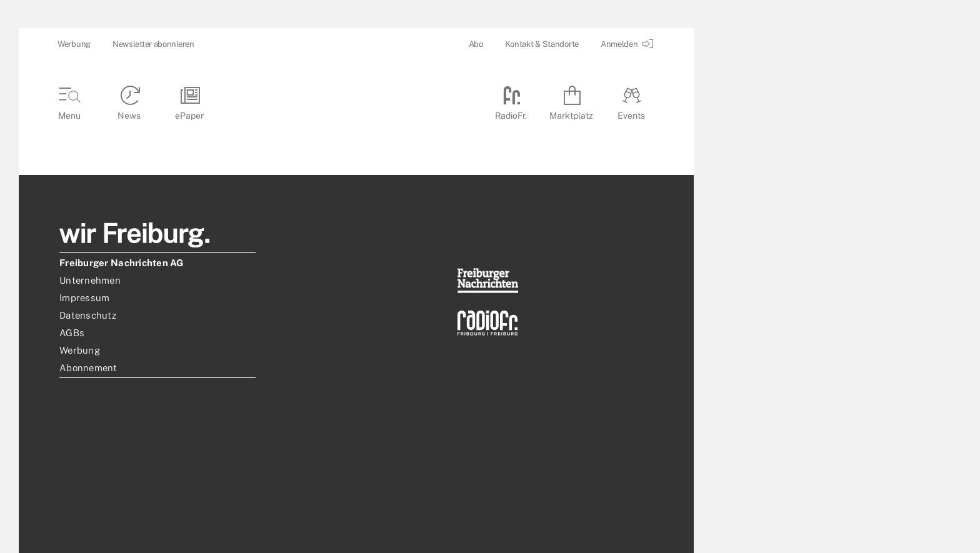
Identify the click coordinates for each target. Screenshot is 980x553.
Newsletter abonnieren (153, 44)
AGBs (72, 333)
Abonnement (88, 368)
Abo (476, 44)
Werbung (74, 44)
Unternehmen (90, 280)
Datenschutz (88, 315)
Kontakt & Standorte (542, 44)
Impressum (84, 298)
